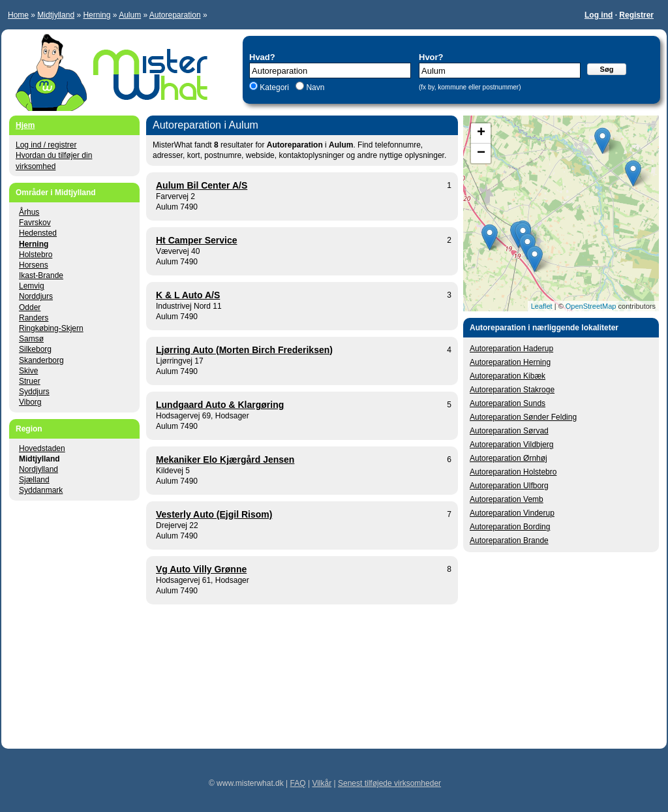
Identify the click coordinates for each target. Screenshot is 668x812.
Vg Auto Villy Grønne (201, 569)
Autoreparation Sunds (508, 403)
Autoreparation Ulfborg (509, 486)
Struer (30, 381)
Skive (28, 371)
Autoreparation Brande (509, 540)
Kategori (274, 87)
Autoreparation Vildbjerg (512, 445)
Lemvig (32, 286)
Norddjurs (36, 296)
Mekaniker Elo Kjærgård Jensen (225, 460)
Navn (314, 87)
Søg (607, 69)
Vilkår (322, 783)
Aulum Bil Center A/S (202, 185)
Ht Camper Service (197, 240)
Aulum (130, 15)
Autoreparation (175, 15)
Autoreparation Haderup (511, 349)
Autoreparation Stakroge (512, 390)
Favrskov (35, 223)
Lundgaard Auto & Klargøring (220, 405)
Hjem (25, 125)
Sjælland (34, 480)
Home (18, 15)
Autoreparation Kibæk (508, 376)
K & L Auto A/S (188, 295)
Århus (29, 212)
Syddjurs (34, 392)
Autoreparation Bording (510, 527)
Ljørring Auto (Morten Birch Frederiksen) (244, 350)
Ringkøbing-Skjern (51, 328)
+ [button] (481, 133)
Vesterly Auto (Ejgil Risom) (214, 514)
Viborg (30, 402)
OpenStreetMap (591, 306)
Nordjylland (38, 469)
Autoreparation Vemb (507, 499)
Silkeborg (35, 349)
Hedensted (38, 233)
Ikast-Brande (41, 275)
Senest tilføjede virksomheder (389, 783)
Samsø (31, 339)
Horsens (34, 265)
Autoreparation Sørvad (509, 431)
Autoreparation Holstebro (513, 472)
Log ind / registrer (46, 145)
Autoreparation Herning (510, 362)
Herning (97, 15)
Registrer (636, 15)
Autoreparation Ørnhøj (509, 458)
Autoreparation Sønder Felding (523, 417)
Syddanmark (41, 490)
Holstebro (36, 255)
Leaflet (542, 306)
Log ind (599, 15)
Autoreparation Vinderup (512, 513)
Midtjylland (56, 15)
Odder (30, 307)
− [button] (481, 153)
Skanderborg (41, 360)
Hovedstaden (42, 448)
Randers (34, 318)
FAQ (298, 783)
